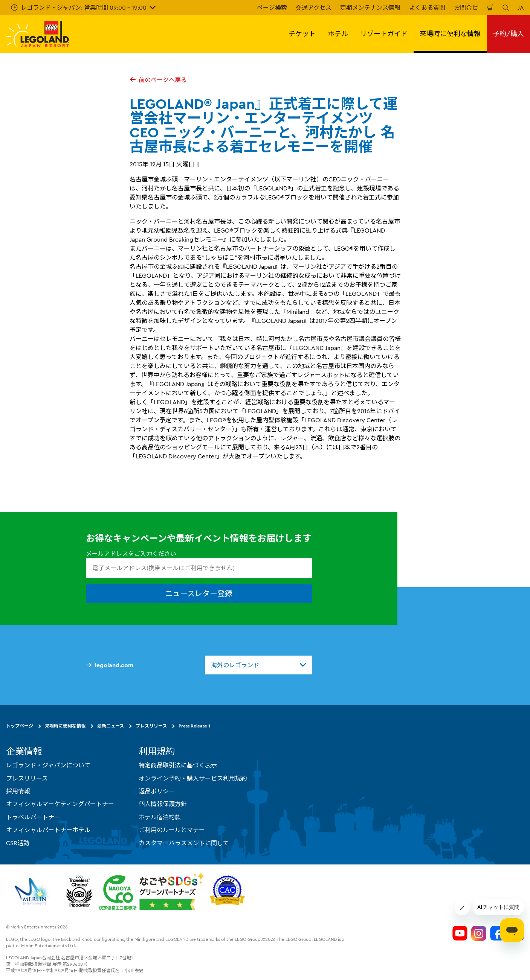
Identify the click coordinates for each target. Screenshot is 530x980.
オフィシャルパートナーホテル (48, 830)
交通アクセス (314, 8)
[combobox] (258, 665)
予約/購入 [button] (508, 34)
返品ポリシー (157, 791)
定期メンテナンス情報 (370, 8)
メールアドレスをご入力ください (131, 554)
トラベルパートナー (33, 817)
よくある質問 (427, 8)
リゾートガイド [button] (384, 34)
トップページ (20, 726)
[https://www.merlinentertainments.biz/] (33, 891)
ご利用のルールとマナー (172, 830)
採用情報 (18, 791)
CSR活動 (18, 843)
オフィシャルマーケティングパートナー (60, 804)
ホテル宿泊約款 (160, 817)
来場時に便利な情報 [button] (450, 34)
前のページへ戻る (158, 80)
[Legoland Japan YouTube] (460, 933)
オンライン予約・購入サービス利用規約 (193, 778)
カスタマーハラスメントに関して (184, 843)
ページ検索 (272, 8)
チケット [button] (302, 34)
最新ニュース (111, 726)
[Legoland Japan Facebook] (498, 933)
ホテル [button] (338, 34)
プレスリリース (151, 726)
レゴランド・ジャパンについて (48, 765)
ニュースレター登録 (199, 593)
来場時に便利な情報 (65, 726)
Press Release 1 (194, 726)
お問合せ (466, 8)
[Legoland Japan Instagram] (479, 933)
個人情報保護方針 (163, 804)
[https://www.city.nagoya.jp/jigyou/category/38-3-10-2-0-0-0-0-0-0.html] (152, 891)
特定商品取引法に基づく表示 (178, 765)
